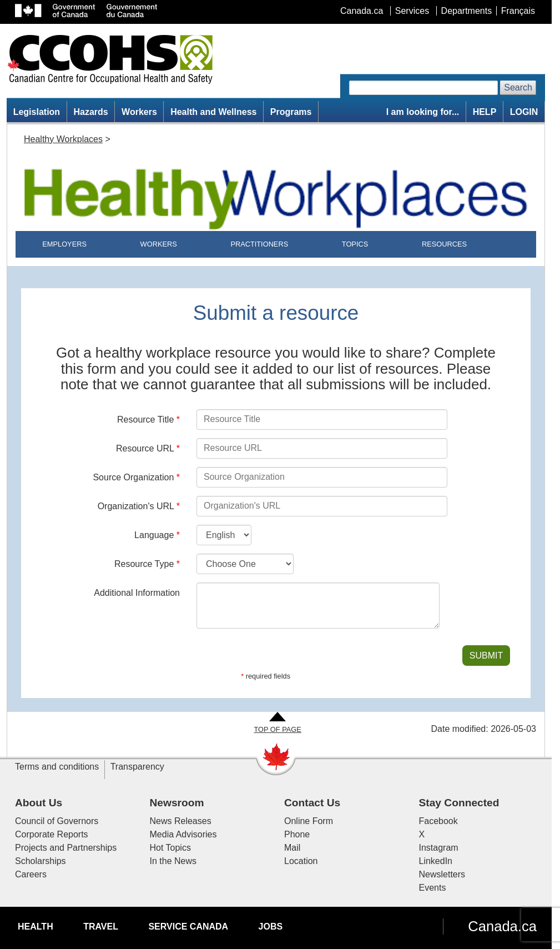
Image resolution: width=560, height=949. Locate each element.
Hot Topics (170, 848)
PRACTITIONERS (259, 244)
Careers (31, 874)
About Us (39, 803)
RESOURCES (444, 244)
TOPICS (355, 244)
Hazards (90, 112)
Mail (292, 848)
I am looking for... (423, 112)
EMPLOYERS (64, 244)
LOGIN (524, 112)
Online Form (309, 821)
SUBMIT (486, 656)
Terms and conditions (57, 767)
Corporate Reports (52, 834)
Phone (297, 834)
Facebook (438, 821)
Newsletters (442, 874)
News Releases (181, 821)
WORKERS (159, 244)
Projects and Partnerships (66, 848)
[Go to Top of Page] (277, 723)
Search (518, 87)
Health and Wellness (213, 112)
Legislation (37, 112)
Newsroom (177, 803)
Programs (291, 112)
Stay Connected (459, 803)
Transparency (137, 767)
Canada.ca (502, 926)
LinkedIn (436, 861)
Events (433, 888)
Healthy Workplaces (63, 139)
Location (301, 861)
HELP (485, 112)
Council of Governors (57, 821)
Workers (139, 112)
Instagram (439, 848)
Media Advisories (183, 834)
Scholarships (41, 861)
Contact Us (312, 803)
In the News (173, 861)
